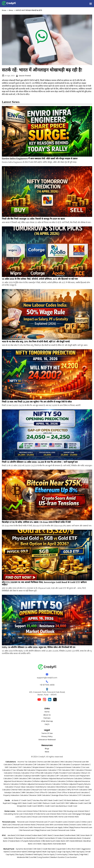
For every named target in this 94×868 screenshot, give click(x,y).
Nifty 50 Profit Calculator (77, 790)
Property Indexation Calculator (16, 795)
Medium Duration (58, 857)
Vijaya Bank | (48, 844)
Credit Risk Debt (49, 849)
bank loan (7, 825)
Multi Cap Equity (49, 852)
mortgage (77, 814)
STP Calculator (85, 795)
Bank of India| (37, 838)
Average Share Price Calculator (64, 795)
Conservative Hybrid (18, 852)
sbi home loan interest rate (51, 811)
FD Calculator (52, 765)
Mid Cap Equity (78, 852)
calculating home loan (14, 814)
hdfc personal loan (37, 827)
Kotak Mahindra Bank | (73, 838)
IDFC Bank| (71, 841)
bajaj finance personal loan (81, 827)
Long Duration (44, 857)
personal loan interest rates (24, 825)
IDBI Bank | (79, 841)
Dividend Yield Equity (34, 854)
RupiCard (7, 803)
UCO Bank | (38, 844)
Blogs (47, 749)
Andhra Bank (70, 835)
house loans (26, 817)
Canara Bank (59, 835)
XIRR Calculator (28, 792)
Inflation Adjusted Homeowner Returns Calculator (41, 784)
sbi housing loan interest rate (76, 811)
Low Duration (72, 857)
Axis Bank (12, 835)
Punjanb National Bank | (32, 841)
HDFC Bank (47, 835)
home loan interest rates (28, 811)
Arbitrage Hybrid (35, 852)
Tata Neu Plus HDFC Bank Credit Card (47, 800)
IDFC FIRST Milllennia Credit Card (75, 803)
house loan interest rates (43, 817)
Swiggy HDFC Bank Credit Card (24, 803)
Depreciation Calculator (47, 770)
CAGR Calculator (20, 779)
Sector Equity (50, 854)
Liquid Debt (61, 849)
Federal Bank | (15, 841)
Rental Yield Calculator (22, 790)
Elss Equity (20, 854)
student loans (61, 822)
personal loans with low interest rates (53, 825)
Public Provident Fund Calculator (67, 773)
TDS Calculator (64, 770)
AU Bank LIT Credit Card (21, 800)
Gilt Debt (37, 849)
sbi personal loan (27, 830)
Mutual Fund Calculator (23, 765)
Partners (47, 718)
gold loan (24, 827)
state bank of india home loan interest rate (43, 814)
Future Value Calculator (25, 787)
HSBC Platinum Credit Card (49, 803)
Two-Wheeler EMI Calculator (24, 770)
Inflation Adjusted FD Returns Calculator (50, 781)
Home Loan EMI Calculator (49, 762)
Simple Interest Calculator (43, 767)
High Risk (84, 854)
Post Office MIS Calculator (42, 773)
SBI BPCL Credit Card (46, 806)
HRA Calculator (67, 762)
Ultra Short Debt (74, 849)
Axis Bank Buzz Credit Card (66, 806)
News (11, 10)
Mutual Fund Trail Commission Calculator (49, 790)
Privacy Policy (47, 736)
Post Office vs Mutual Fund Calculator (73, 792)
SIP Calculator (40, 765)
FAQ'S (47, 724)
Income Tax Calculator (27, 762)
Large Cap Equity (64, 852)
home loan (67, 814)
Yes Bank (27, 838)
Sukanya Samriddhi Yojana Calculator (40, 776)
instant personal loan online (64, 830)
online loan (86, 822)
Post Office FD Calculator (46, 792)
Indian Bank (37, 835)
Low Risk (33, 857)
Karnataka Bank (60, 844)
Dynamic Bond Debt (24, 849)
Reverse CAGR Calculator (40, 795)
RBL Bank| (46, 841)
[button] (90, 4)
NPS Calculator (34, 779)
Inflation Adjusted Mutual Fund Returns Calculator (62, 779)
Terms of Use (47, 733)
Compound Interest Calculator (68, 767)
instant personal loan (39, 822)
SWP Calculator (11, 767)
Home (4, 10)
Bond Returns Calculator (67, 787)
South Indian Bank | (58, 841)
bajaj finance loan (43, 830)
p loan (52, 822)
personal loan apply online (58, 827)
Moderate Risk (23, 857)
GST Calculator (25, 767)
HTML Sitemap (47, 721)
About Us (47, 715)
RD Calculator (65, 765)
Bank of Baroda (15, 838)
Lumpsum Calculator (81, 765)
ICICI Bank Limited (24, 835)
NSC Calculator (78, 770)
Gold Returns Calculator (45, 787)
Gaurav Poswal (23, 76)
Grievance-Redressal (47, 740)
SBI (78, 835)
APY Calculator (62, 776)
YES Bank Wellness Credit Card (76, 800)
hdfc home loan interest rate (66, 817)
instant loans (75, 822)
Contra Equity (62, 854)
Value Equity (74, 854)
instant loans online (79, 825)
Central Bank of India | (54, 838)
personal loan (23, 822)
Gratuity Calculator (22, 773)
